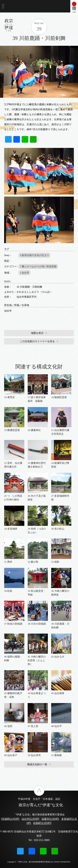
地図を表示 (37, 333)
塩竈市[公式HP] (50, 819)
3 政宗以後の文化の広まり (34, 255)
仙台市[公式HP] (30, 819)
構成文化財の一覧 (37, 764)
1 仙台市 (24, 273)
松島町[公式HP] (42, 823)
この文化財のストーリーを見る (37, 341)
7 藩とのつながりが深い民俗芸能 (38, 266)
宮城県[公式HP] (11, 819)
